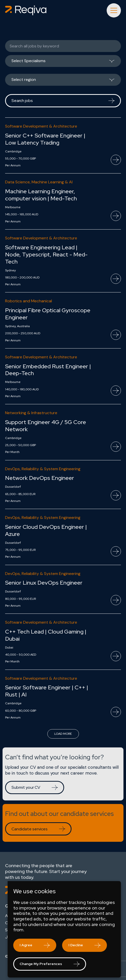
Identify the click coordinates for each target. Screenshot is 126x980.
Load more (63, 734)
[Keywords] (63, 46)
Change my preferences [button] (41, 964)
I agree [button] (26, 945)
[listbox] (63, 63)
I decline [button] (76, 945)
